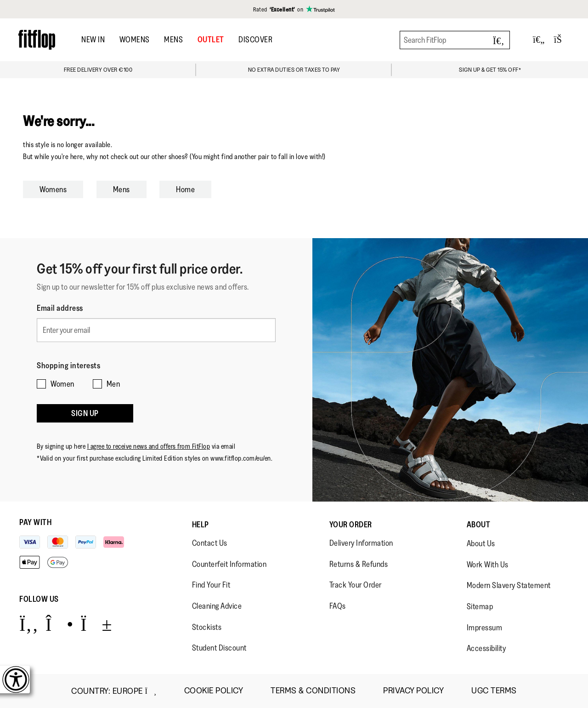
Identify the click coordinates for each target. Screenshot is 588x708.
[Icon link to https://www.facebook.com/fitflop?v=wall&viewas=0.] (29, 624)
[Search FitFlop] (455, 40)
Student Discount (219, 648)
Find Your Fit (211, 585)
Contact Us (210, 543)
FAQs (338, 606)
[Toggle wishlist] (539, 40)
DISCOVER (255, 40)
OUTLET (211, 40)
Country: (114, 691)
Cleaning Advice (217, 606)
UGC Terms (494, 691)
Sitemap (480, 606)
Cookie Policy (214, 691)
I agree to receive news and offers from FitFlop (149, 430)
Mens (173, 40)
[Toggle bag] (562, 40)
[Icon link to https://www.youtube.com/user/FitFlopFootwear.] (96, 624)
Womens (135, 40)
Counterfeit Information (229, 564)
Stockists (207, 627)
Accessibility (486, 648)
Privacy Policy (413, 691)
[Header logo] (37, 40)
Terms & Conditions (313, 691)
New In (93, 40)
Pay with (35, 522)
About (479, 525)
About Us (481, 543)
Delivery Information (361, 543)
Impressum (485, 628)
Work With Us (488, 565)
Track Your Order (356, 585)
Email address (60, 308)
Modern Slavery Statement (509, 585)
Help (201, 525)
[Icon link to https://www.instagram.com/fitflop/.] (59, 624)
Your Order (351, 525)
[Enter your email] (156, 327)
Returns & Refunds (359, 564)
